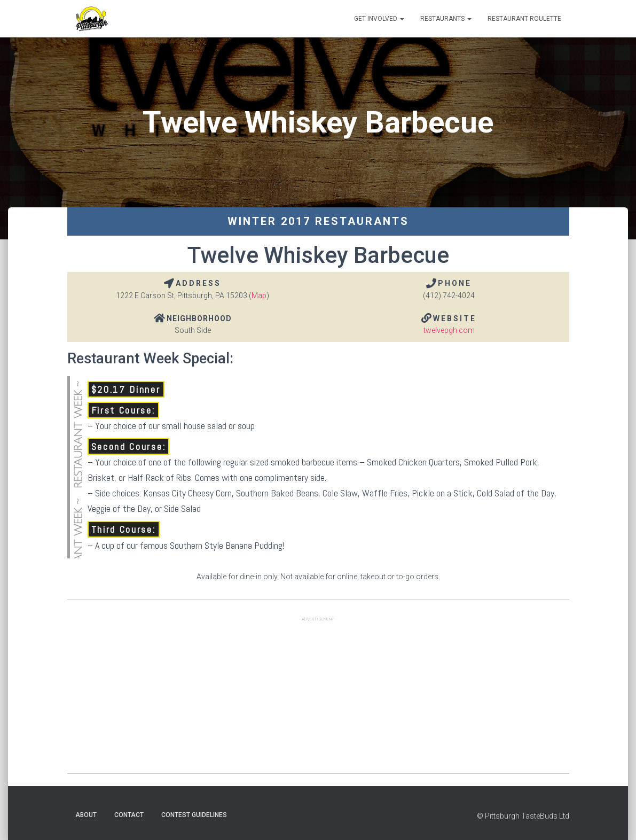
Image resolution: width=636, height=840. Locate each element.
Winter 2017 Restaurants (318, 221)
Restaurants (446, 19)
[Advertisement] (318, 698)
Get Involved (379, 19)
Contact (129, 815)
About (86, 815)
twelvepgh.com (449, 330)
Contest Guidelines (194, 815)
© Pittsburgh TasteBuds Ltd (523, 816)
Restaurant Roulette (524, 19)
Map (259, 295)
